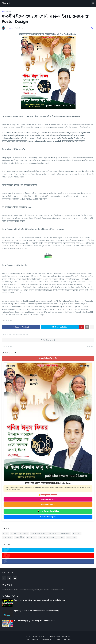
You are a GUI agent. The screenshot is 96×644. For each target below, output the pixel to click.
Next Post (90, 347)
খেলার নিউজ (20, 537)
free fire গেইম (65, 533)
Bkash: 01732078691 (48, 499)
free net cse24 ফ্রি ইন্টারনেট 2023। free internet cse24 (35, 621)
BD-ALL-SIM (72, 537)
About (35, 636)
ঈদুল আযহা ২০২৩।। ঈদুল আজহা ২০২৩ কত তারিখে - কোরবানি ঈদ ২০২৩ (40, 600)
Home (4, 11)
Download (48, 257)
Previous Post (7, 347)
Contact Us (44, 636)
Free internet (8, 537)
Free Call (61, 537)
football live (24, 533)
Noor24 (7, 3)
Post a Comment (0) (48, 340)
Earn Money (31, 537)
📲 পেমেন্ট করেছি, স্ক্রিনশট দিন (48, 511)
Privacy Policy (55, 636)
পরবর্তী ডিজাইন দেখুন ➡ (48, 517)
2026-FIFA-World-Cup (47, 537)
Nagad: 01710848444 (48, 505)
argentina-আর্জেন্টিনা (38, 533)
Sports (5, 533)
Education (77, 533)
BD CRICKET (53, 533)
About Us (35, 639)
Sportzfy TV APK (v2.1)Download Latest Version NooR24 (36, 611)
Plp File (10, 11)
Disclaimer (66, 636)
